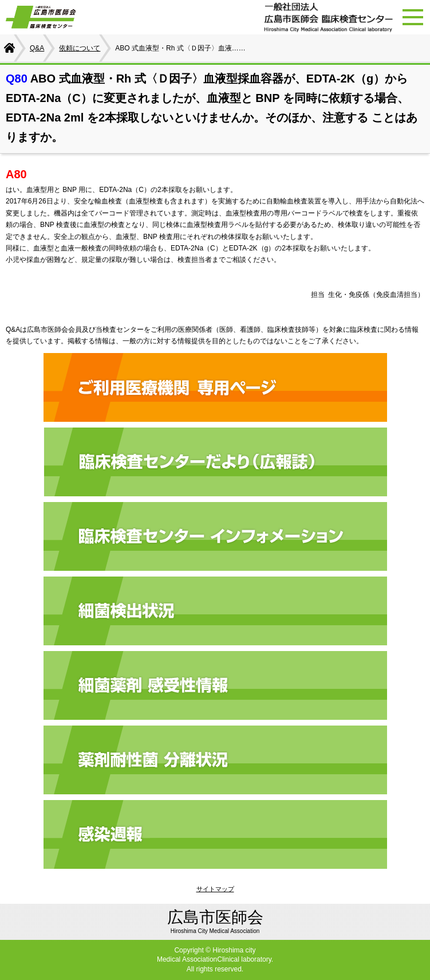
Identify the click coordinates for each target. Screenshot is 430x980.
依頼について (80, 48)
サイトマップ (215, 889)
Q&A (37, 48)
